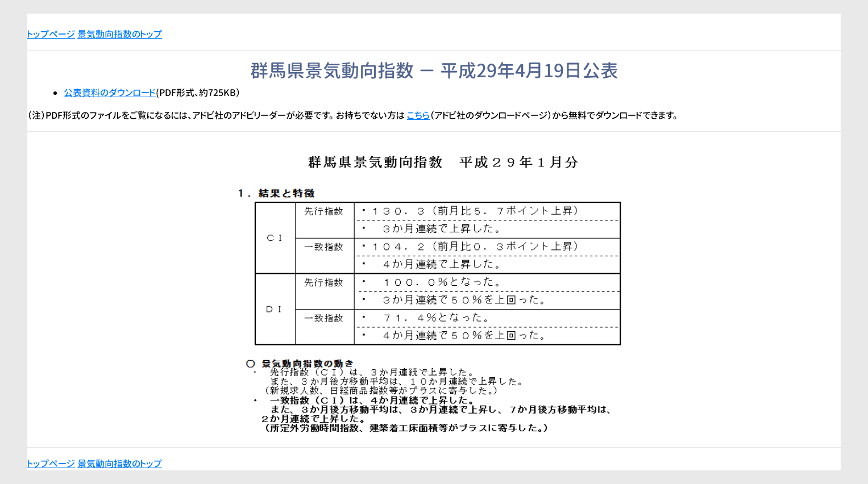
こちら (418, 115)
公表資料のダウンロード (110, 93)
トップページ (51, 34)
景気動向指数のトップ (120, 34)
